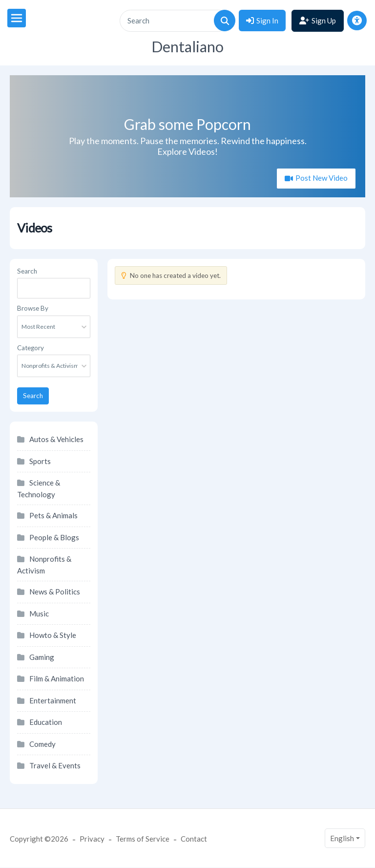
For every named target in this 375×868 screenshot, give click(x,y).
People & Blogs (54, 537)
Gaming (42, 657)
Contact (194, 839)
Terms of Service (143, 839)
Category (31, 348)
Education (46, 722)
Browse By (33, 308)
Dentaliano (187, 47)
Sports (40, 461)
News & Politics (55, 592)
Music (39, 614)
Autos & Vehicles (56, 439)
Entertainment (53, 700)
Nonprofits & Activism (44, 565)
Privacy (92, 839)
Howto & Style (53, 635)
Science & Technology (39, 488)
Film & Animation (57, 678)
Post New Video (321, 178)
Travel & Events (55, 765)
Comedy (42, 744)
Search (27, 271)
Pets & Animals (53, 515)
